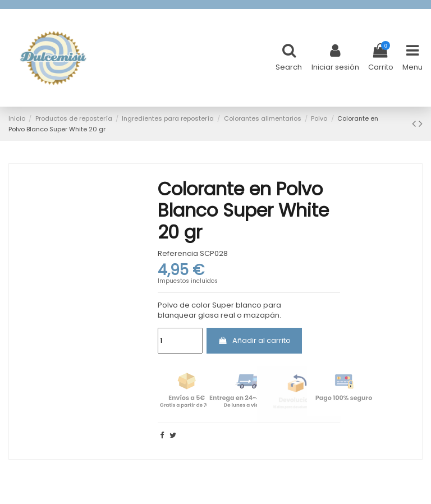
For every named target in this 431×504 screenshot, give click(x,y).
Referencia (178, 254)
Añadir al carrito (254, 340)
